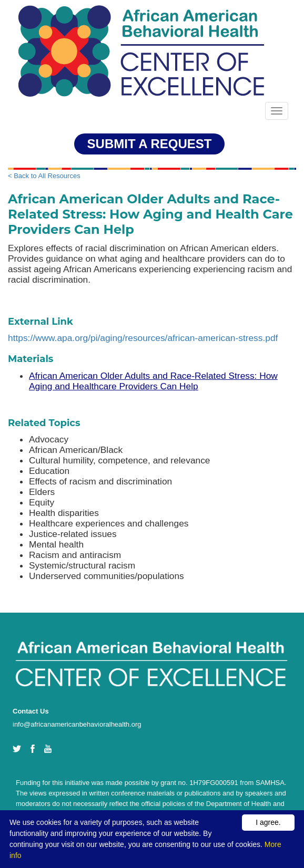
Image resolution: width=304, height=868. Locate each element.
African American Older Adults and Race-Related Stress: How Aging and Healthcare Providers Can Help (153, 381)
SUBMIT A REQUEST (150, 144)
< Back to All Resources (44, 176)
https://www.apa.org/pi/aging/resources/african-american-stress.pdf (143, 338)
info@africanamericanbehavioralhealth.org (77, 724)
